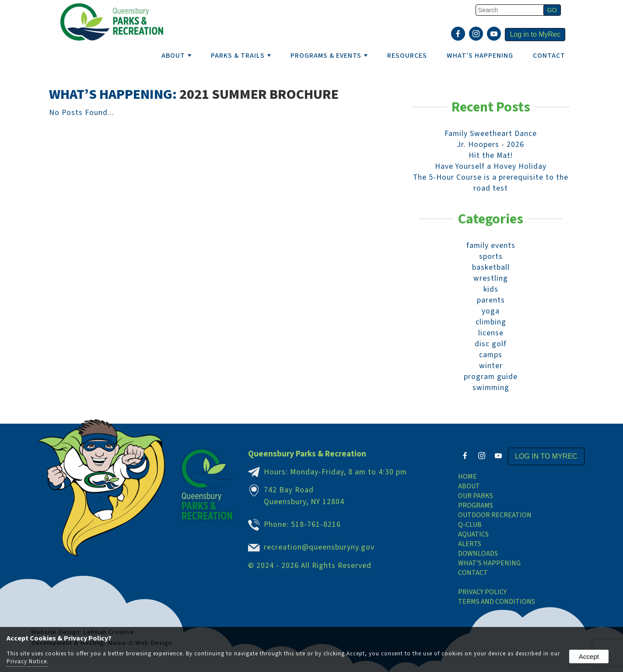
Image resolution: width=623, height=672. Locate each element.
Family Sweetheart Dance (491, 134)
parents (491, 300)
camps (491, 355)
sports (491, 256)
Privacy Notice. (28, 662)
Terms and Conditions (497, 602)
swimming (491, 388)
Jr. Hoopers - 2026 (491, 144)
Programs (476, 505)
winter (491, 366)
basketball (491, 267)
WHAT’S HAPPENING (480, 56)
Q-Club (470, 525)
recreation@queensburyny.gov (319, 547)
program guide (491, 377)
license (491, 333)
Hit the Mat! (491, 155)
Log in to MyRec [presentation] (535, 34)
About (469, 486)
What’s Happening (489, 563)
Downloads (478, 554)
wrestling (491, 278)
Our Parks (476, 496)
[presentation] (459, 35)
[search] (511, 10)
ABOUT (176, 56)
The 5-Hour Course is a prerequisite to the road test (491, 183)
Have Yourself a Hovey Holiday (491, 166)
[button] (552, 10)
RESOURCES (407, 56)
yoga (491, 311)
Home (467, 477)
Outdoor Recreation (495, 515)
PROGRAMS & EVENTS (329, 56)
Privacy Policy (482, 592)
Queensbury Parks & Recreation (307, 454)
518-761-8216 (316, 524)
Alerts (470, 544)
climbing (491, 322)
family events (491, 245)
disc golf (491, 344)
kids (491, 289)
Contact (549, 56)
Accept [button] (589, 656)
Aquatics (473, 534)
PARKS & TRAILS (241, 56)
